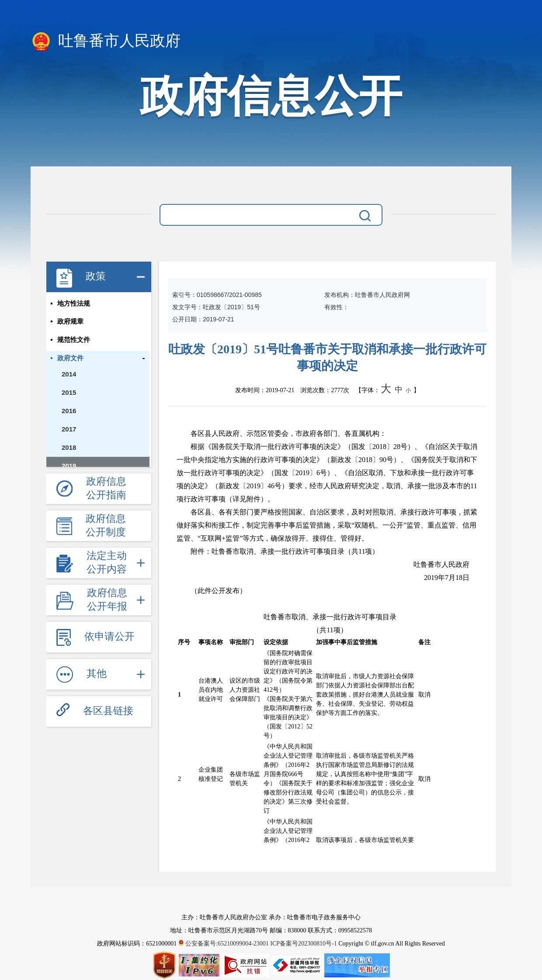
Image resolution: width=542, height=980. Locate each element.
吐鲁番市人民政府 (106, 41)
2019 (69, 466)
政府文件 (70, 359)
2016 (69, 411)
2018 (69, 448)
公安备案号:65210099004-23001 (224, 944)
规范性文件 (74, 340)
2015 (69, 393)
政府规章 (70, 322)
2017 (69, 430)
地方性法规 (74, 304)
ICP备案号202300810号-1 (303, 944)
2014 (69, 374)
